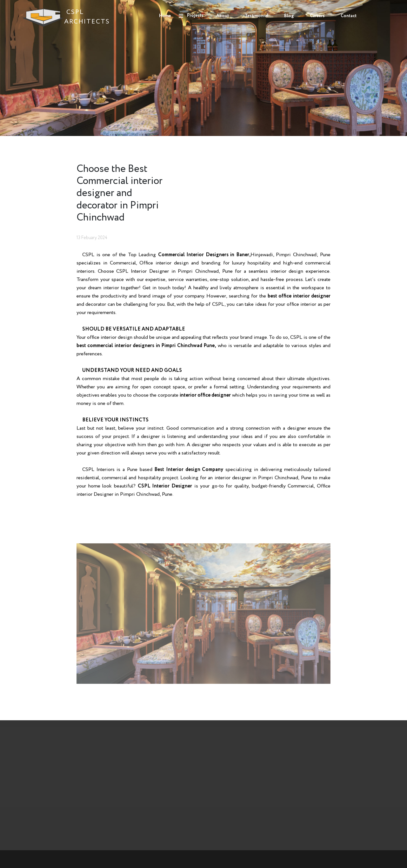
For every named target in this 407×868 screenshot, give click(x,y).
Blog (289, 16)
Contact (349, 16)
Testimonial (257, 16)
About (223, 16)
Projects (195, 16)
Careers (317, 16)
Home (165, 16)
